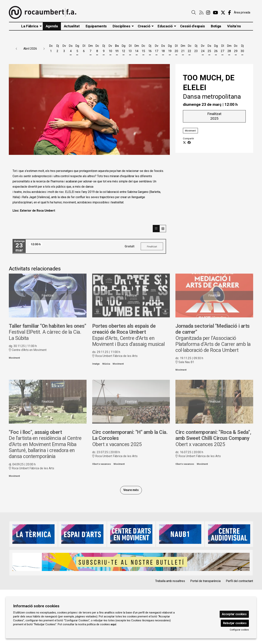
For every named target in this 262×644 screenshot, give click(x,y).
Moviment (190, 130)
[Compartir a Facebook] (189, 143)
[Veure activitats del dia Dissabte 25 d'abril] (209, 49)
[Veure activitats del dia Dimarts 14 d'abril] (137, 49)
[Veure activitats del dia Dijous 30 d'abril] (242, 49)
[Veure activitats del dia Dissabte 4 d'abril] (71, 49)
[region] (89, 109)
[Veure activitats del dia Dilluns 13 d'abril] (130, 49)
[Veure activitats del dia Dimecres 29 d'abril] (236, 49)
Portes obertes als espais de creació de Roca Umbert (124, 329)
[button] (16, 49)
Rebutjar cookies (235, 623)
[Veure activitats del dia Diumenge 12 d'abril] (123, 49)
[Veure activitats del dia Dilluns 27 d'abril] (223, 49)
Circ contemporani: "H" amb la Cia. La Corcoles (130, 435)
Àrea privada (242, 12)
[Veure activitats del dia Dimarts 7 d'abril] (90, 49)
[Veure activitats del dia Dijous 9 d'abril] (104, 49)
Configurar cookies (239, 630)
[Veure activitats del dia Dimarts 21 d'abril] (183, 49)
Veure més (131, 490)
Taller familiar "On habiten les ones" (47, 326)
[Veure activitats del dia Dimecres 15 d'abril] (143, 49)
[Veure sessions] (156, 229)
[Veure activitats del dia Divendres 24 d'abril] (203, 49)
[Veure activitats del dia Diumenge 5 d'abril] (77, 49)
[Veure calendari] (163, 229)
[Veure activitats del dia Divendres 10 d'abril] (110, 49)
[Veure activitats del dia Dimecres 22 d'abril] (190, 49)
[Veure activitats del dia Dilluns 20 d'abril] (176, 49)
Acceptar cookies (234, 614)
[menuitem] (201, 13)
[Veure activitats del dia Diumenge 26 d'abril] (216, 49)
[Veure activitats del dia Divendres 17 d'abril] (157, 49)
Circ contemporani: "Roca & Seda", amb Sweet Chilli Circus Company (213, 435)
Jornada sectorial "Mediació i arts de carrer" (213, 329)
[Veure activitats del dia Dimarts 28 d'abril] (229, 49)
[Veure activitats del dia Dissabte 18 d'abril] (163, 49)
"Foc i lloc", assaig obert (35, 432)
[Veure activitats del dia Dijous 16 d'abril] (150, 49)
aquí (113, 624)
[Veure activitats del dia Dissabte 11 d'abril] (117, 49)
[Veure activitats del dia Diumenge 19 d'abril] (170, 49)
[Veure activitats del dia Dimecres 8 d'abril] (97, 49)
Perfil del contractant (239, 581)
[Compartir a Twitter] (184, 143)
